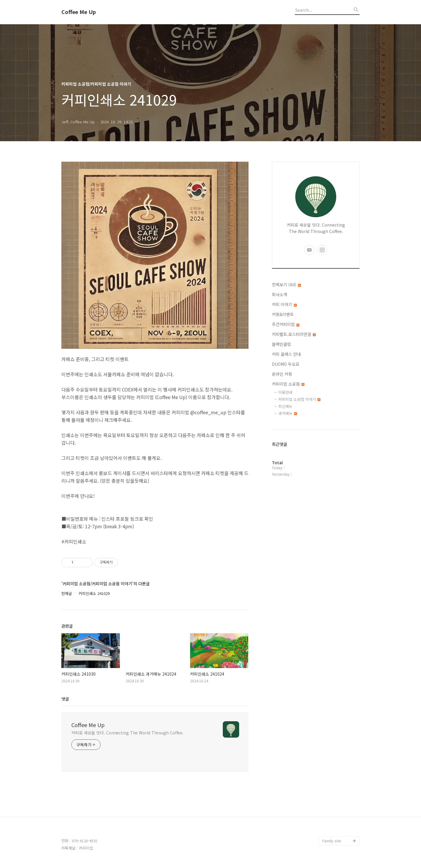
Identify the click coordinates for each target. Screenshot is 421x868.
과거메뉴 (288, 413)
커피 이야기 (284, 304)
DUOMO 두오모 (286, 364)
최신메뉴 (285, 406)
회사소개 (279, 294)
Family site (332, 841)
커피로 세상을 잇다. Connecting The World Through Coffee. (127, 733)
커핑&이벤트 (283, 314)
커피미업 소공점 (288, 384)
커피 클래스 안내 (286, 354)
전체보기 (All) (286, 284)
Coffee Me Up (79, 12)
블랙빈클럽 (281, 344)
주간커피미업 (286, 324)
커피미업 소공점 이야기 (299, 399)
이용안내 (285, 392)
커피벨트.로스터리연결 (294, 334)
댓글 (65, 699)
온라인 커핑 (282, 374)
